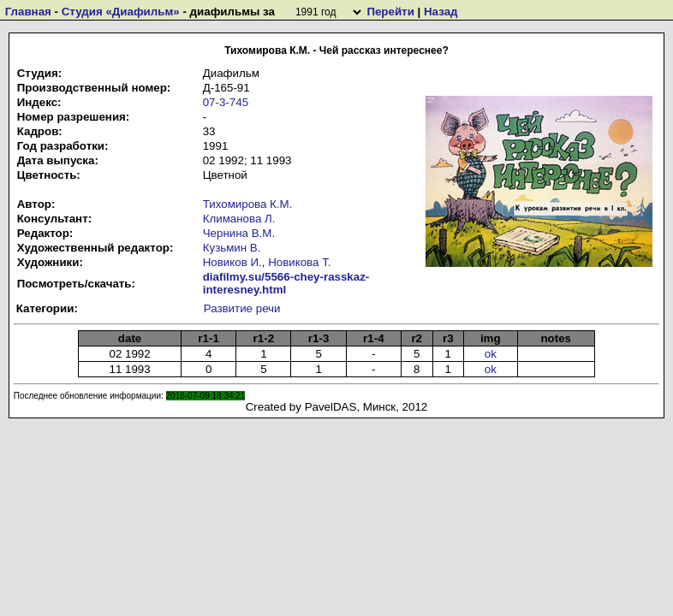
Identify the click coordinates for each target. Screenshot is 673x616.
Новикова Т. (299, 262)
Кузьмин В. (232, 248)
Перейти (390, 12)
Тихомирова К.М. (248, 204)
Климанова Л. (239, 219)
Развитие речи (242, 308)
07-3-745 (226, 102)
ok (491, 354)
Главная (28, 12)
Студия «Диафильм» (121, 12)
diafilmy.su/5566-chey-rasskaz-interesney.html (286, 283)
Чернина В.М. (239, 233)
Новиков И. (232, 262)
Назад (441, 12)
